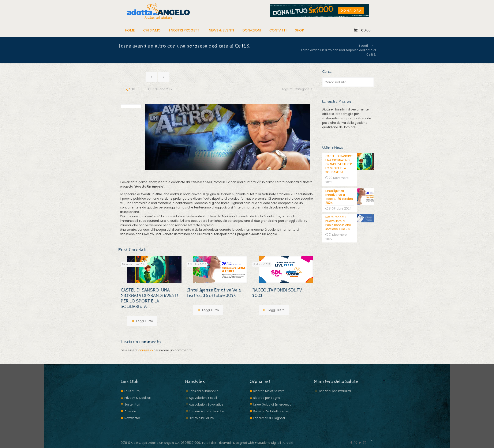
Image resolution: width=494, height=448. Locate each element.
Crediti (288, 443)
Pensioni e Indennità (204, 391)
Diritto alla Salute (201, 418)
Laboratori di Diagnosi (269, 418)
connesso (146, 350)
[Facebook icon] (351, 443)
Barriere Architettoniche (207, 411)
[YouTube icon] (360, 443)
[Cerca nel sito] (348, 82)
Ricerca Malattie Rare (269, 391)
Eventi (363, 46)
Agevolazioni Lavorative (206, 404)
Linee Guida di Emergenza (272, 404)
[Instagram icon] (365, 443)
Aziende (130, 411)
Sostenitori (132, 404)
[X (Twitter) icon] (356, 443)
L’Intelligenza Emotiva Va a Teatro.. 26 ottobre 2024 (214, 293)
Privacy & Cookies (138, 398)
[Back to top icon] (372, 441)
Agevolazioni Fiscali (203, 398)
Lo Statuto (132, 391)
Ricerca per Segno (267, 398)
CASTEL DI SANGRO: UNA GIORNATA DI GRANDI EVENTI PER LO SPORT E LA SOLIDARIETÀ (149, 298)
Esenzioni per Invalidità (334, 391)
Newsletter (132, 418)
